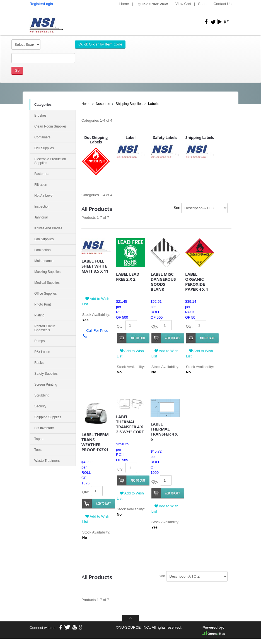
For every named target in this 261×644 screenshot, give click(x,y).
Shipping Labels (200, 137)
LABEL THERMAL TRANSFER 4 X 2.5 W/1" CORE (130, 424)
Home (124, 4)
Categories (43, 105)
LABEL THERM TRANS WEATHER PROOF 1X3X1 (95, 442)
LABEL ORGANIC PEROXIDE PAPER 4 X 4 (196, 282)
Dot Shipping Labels (96, 140)
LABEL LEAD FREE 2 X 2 (128, 277)
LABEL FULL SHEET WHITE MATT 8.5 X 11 (95, 266)
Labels (153, 104)
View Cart (183, 4)
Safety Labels (165, 137)
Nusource (103, 104)
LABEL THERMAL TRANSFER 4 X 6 (164, 431)
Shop (202, 4)
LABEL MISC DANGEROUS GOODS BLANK (163, 282)
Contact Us (223, 4)
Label (130, 137)
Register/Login (41, 4)
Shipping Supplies (129, 104)
